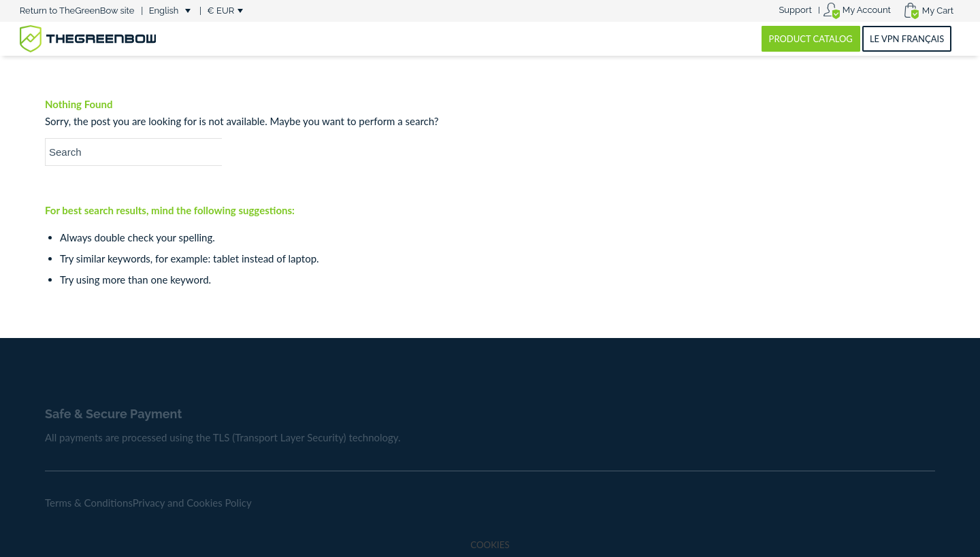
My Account (867, 10)
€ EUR (220, 11)
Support (795, 10)
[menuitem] (795, 10)
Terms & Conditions (89, 503)
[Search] (147, 152)
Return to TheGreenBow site (77, 11)
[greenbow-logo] (88, 39)
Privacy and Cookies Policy (192, 503)
